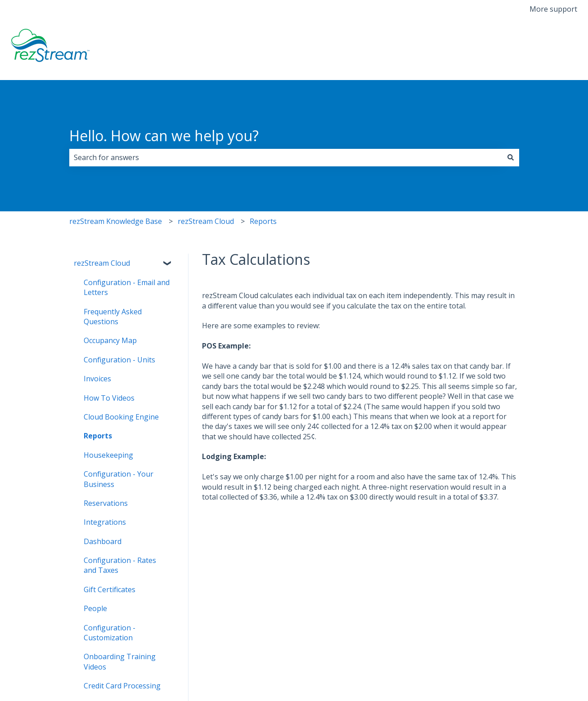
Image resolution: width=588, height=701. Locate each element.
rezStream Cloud (206, 221)
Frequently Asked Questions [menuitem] (113, 317)
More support (553, 9)
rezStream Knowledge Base (116, 221)
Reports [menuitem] (98, 436)
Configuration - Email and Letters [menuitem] (127, 287)
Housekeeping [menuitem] (108, 455)
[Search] (511, 157)
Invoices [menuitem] (97, 379)
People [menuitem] (95, 608)
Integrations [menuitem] (105, 522)
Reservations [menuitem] (106, 503)
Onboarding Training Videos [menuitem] (120, 661)
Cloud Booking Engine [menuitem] (121, 417)
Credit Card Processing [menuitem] (122, 686)
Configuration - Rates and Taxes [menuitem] (120, 565)
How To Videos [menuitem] (109, 398)
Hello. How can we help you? (164, 136)
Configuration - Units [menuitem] (119, 360)
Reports (263, 221)
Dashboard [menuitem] (103, 541)
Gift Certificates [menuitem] (110, 589)
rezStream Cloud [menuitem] (102, 263)
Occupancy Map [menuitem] (110, 340)
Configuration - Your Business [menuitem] (119, 479)
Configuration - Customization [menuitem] (110, 633)
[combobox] (286, 157)
